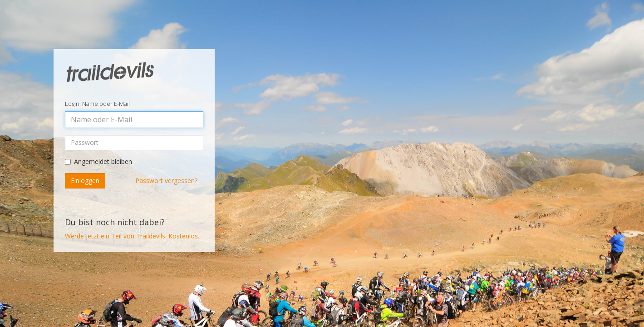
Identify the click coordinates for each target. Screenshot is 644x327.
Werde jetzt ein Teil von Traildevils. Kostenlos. (132, 235)
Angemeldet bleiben (103, 160)
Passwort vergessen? (166, 179)
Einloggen (85, 179)
